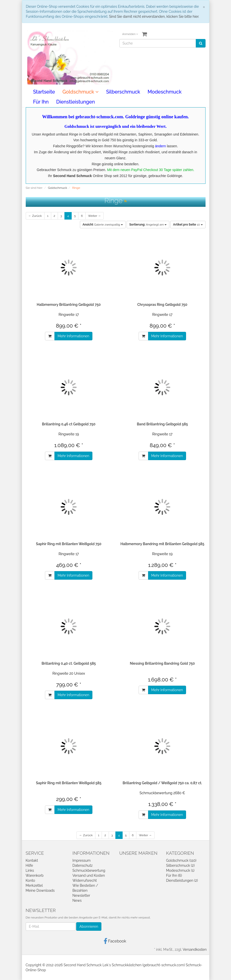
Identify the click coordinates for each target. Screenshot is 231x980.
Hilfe (29, 865)
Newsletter (81, 895)
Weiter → (95, 216)
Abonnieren (89, 926)
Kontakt (32, 860)
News (77, 900)
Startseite (44, 92)
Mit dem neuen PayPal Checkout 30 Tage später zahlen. (151, 170)
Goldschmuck (81, 92)
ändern (161, 146)
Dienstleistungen (76, 102)
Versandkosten (195, 949)
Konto (30, 880)
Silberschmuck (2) (180, 865)
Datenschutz (83, 865)
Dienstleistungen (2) (182, 880)
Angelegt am (148, 225)
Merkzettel (34, 885)
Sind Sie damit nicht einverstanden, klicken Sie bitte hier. (154, 17)
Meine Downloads (40, 890)
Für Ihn (41, 102)
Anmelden (130, 34)
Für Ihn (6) (174, 875)
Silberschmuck (123, 92)
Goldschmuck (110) (181, 860)
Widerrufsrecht (85, 880)
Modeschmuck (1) (180, 870)
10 (188, 225)
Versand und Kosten (89, 875)
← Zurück (35, 216)
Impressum (82, 860)
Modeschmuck (165, 92)
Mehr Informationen (74, 336)
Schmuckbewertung (89, 870)
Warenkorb (35, 875)
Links (30, 870)
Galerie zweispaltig (103, 225)
